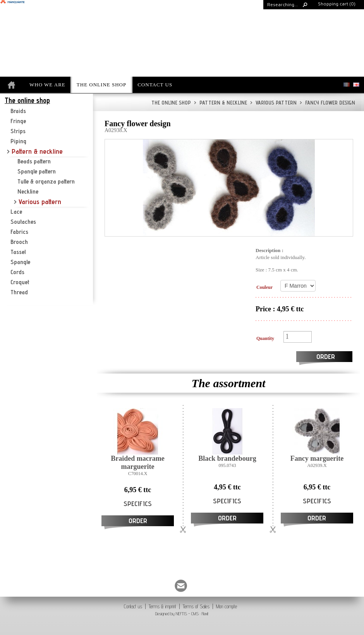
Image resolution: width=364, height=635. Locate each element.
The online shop (171, 103)
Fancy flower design (327, 103)
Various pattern (273, 103)
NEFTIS (181, 614)
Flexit (205, 614)
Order (326, 356)
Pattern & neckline (221, 103)
